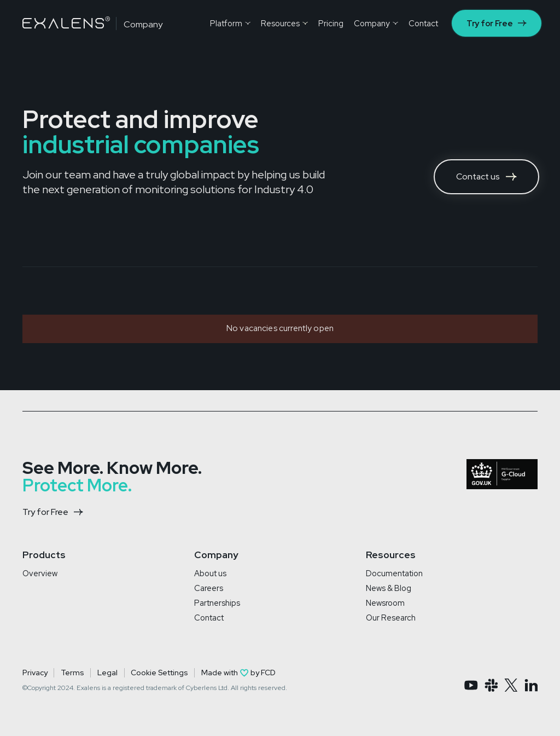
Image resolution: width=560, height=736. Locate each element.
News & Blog (389, 588)
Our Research (391, 618)
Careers (209, 588)
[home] (66, 22)
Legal (107, 673)
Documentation (394, 573)
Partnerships (217, 603)
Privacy (35, 673)
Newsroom (385, 603)
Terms (72, 673)
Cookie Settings (159, 673)
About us (210, 573)
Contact (209, 618)
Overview (40, 573)
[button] (230, 23)
